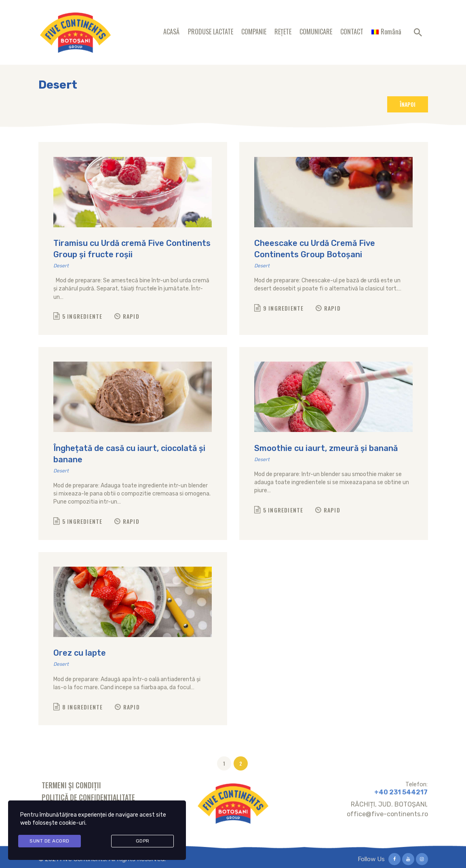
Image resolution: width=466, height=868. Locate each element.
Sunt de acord (50, 842)
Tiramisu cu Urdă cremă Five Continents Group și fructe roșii (132, 249)
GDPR (143, 842)
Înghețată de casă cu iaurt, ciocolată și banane (129, 454)
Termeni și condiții (71, 785)
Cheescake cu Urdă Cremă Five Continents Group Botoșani (315, 249)
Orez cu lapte (80, 653)
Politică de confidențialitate (88, 797)
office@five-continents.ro (387, 814)
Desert (61, 266)
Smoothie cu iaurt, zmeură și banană (326, 448)
